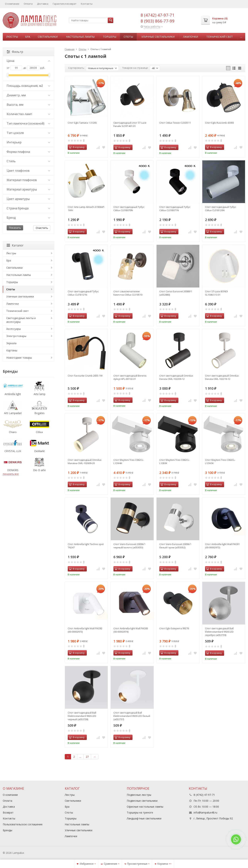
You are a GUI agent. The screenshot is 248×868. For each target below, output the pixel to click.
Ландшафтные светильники (144, 818)
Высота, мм (29, 105)
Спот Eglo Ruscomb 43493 (219, 123)
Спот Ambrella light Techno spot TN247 (86, 546)
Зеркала (11, 343)
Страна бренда (29, 208)
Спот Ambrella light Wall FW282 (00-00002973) (85, 630)
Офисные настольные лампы (145, 807)
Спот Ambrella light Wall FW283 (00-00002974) (131, 630)
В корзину (77, 147)
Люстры (12, 37)
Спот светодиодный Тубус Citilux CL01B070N (129, 209)
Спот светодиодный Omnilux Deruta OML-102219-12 (222, 377)
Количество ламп (29, 114)
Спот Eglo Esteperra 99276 (174, 628)
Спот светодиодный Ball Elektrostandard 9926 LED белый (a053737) (132, 716)
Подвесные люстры (139, 795)
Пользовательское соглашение (23, 824)
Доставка (43, 4)
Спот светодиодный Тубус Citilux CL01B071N (175, 209)
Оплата (28, 4)
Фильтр (15, 52)
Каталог (15, 245)
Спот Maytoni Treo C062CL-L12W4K (129, 462)
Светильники (48, 37)
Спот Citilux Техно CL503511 (175, 123)
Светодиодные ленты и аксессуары (21, 320)
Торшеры (110, 37)
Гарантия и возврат (65, 4)
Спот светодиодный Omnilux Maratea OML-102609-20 (85, 462)
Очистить (42, 228)
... (241, 37)
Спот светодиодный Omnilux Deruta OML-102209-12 (176, 377)
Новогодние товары (19, 358)
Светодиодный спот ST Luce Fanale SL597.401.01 (130, 124)
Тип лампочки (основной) (29, 123)
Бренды (7, 830)
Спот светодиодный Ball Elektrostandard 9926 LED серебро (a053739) (219, 632)
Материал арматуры (29, 189)
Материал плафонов (29, 180)
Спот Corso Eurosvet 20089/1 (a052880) (176, 293)
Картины (12, 350)
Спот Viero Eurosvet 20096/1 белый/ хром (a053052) (175, 546)
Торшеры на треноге (140, 812)
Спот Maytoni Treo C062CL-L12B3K (175, 462)
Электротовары (16, 336)
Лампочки (191, 37)
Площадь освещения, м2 (29, 86)
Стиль (29, 161)
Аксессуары (14, 329)
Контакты (87, 4)
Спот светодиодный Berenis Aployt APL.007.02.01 (130, 377)
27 (87, 757)
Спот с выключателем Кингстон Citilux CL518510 (128, 293)
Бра (28, 37)
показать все (11, 474)
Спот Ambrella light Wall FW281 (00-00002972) (222, 546)
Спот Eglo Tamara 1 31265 (82, 123)
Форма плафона (29, 152)
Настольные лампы (80, 37)
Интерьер (29, 142)
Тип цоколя (29, 133)
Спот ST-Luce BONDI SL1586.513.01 (216, 293)
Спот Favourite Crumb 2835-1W (85, 376)
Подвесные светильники (142, 801)
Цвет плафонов (29, 171)
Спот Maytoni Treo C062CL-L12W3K (220, 462)
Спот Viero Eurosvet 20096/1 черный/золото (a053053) (129, 546)
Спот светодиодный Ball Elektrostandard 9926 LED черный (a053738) (82, 716)
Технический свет (220, 37)
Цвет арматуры (29, 199)
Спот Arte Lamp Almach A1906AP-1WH (86, 209)
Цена (29, 61)
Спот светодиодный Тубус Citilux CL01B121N (83, 293)
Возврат (8, 812)
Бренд (29, 218)
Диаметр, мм (29, 95)
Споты (128, 37)
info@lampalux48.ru (205, 812)
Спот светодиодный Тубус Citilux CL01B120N (221, 209)
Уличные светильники (158, 37)
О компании (12, 4)
